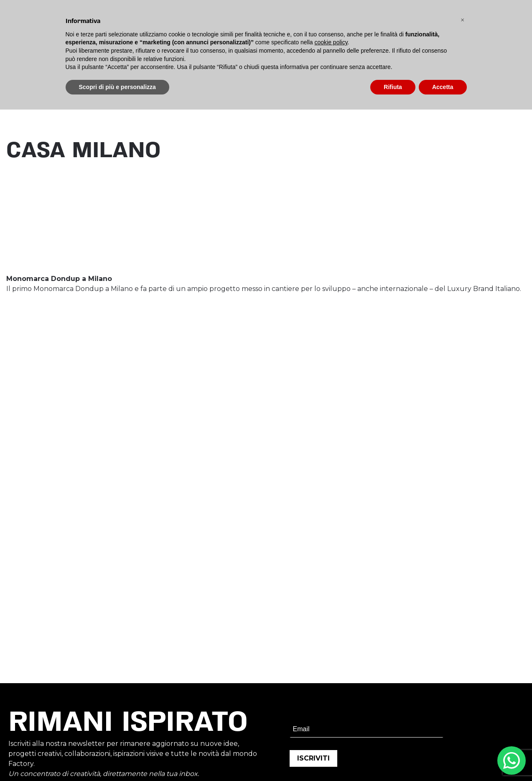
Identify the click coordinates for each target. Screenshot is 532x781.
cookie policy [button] (331, 42)
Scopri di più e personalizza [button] (117, 87)
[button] (463, 20)
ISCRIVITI (313, 758)
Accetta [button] (443, 87)
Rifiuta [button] (393, 87)
